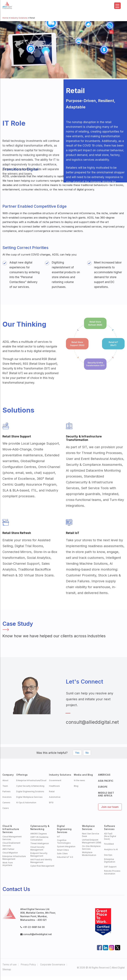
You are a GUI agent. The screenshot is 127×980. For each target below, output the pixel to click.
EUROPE (103, 787)
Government (55, 780)
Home (5, 18)
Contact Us (16, 889)
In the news (79, 780)
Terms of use (10, 964)
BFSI (51, 803)
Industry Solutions (19, 18)
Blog (76, 786)
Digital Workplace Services (29, 797)
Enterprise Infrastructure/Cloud (31, 780)
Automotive (55, 797)
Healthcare (54, 786)
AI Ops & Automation (26, 803)
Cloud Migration (10, 853)
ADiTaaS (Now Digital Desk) (110, 836)
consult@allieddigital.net (92, 727)
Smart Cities (63, 850)
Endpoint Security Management (39, 855)
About (5, 780)
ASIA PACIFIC (106, 781)
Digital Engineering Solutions (30, 791)
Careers (6, 803)
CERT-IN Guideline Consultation (39, 838)
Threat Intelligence (40, 843)
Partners (6, 791)
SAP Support (110, 867)
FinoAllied (109, 844)
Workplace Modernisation (89, 854)
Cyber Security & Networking (30, 786)
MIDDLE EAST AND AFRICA (106, 794)
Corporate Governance (53, 964)
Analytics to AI (111, 849)
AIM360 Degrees (39, 834)
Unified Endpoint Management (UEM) (92, 841)
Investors (7, 797)
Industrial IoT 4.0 (65, 857)
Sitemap (7, 969)
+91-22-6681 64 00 (34, 927)
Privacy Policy (28, 964)
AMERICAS (104, 775)
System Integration (66, 846)
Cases (6, 808)
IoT (59, 837)
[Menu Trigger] (117, 6)
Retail (52, 791)
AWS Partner (8, 849)
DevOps (108, 855)
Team (5, 786)
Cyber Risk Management (42, 866)
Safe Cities (62, 853)
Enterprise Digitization (110, 861)
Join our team (110, 807)
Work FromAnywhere (8, 864)
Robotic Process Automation (112, 872)
